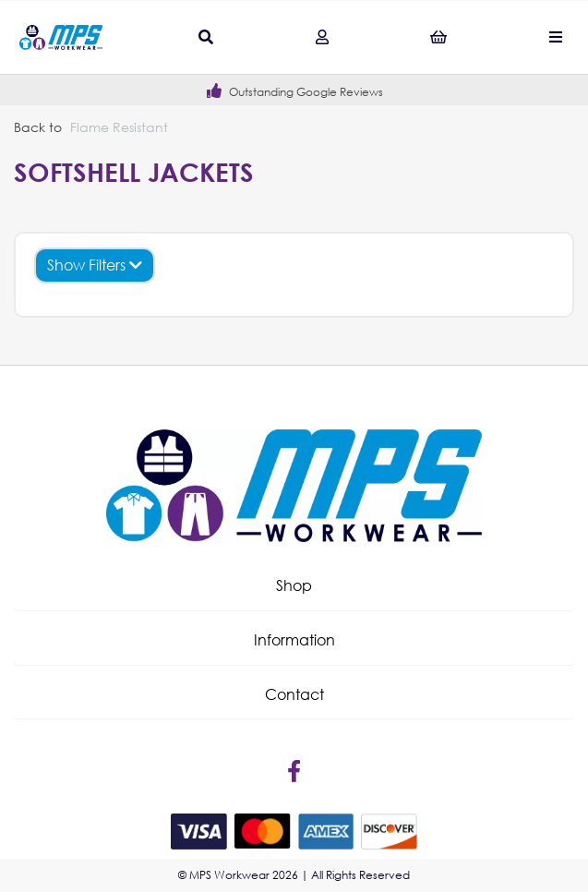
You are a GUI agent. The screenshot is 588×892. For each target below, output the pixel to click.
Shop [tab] (294, 585)
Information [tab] (294, 639)
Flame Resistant (119, 127)
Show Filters (95, 265)
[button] (294, 585)
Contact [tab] (294, 694)
